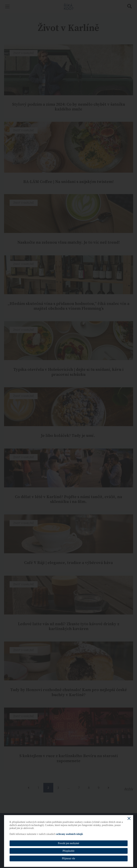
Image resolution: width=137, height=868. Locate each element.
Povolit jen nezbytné (68, 843)
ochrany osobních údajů (70, 834)
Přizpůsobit (69, 851)
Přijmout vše (68, 858)
